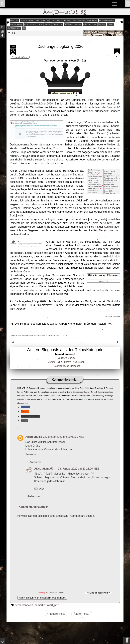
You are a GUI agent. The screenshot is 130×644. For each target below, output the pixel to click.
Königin (108, 227)
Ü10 (24, 28)
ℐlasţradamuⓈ (43, 469)
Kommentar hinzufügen (34, 507)
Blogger (25, 407)
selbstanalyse (42, 20)
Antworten (31, 454)
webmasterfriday (73, 24)
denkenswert (78, 20)
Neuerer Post (56, 614)
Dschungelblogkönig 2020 (37, 104)
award (48, 24)
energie (102, 24)
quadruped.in (90, 24)
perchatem (92, 20)
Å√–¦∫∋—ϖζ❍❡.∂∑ (65, 12)
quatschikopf (14, 28)
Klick (25, 111)
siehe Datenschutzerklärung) (79, 392)
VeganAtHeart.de (67, 358)
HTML (24, 421)
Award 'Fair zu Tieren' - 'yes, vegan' (67, 362)
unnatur (55, 20)
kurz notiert (27, 20)
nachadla (114, 107)
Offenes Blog (23, 197)
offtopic (15, 20)
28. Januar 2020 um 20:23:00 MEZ (79, 469)
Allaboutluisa (34, 437)
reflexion (58, 24)
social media (16, 24)
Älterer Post (82, 614)
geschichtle (30, 24)
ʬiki (2, 3)
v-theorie (65, 20)
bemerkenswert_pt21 (47, 605)
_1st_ (41, 24)
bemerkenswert (107, 20)
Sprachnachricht (30, 416)
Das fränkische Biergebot (67, 366)
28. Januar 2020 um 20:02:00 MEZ (64, 437)
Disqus (25, 411)
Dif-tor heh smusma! (113, 317)
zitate (110, 24)
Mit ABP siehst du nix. (55, 593)
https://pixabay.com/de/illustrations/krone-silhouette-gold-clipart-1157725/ (42, 335)
